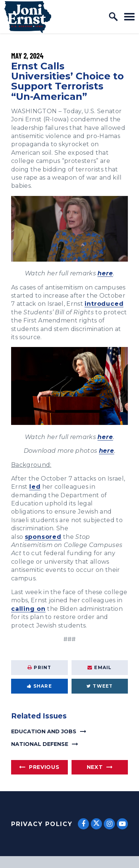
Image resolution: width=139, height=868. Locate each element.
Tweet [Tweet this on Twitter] (100, 686)
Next (95, 767)
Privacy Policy (42, 824)
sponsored (43, 537)
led (35, 487)
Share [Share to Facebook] (39, 686)
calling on (28, 609)
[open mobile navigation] (129, 17)
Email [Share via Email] (100, 667)
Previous (44, 767)
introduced (104, 304)
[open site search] (113, 17)
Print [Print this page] (39, 667)
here (105, 273)
